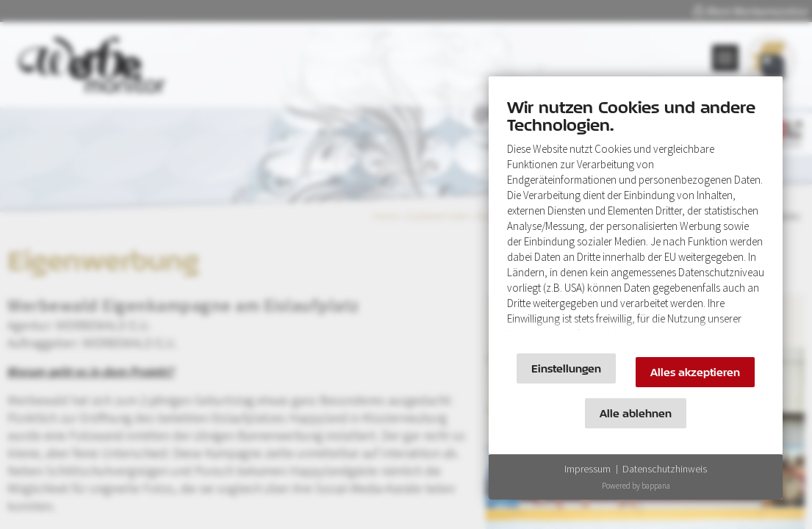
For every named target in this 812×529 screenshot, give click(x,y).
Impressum (588, 469)
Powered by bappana (636, 486)
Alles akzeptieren (695, 372)
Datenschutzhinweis (665, 469)
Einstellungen (566, 368)
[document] (636, 219)
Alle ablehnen (636, 413)
